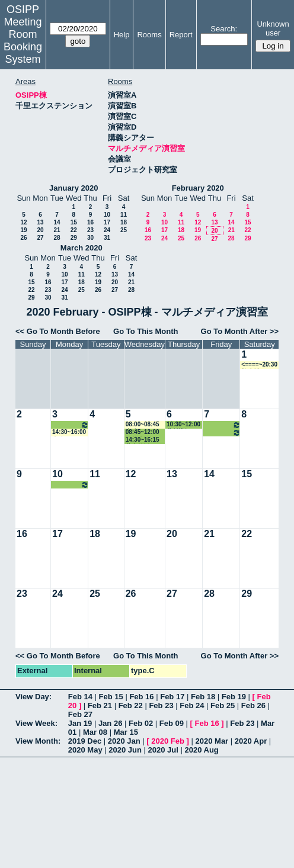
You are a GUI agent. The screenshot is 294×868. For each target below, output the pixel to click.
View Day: (33, 697)
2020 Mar (212, 741)
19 (23, 230)
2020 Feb (168, 741)
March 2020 (82, 248)
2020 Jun (125, 750)
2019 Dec (85, 741)
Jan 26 (110, 723)
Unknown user (273, 28)
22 (74, 230)
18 (124, 222)
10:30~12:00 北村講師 (71, 425)
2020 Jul (163, 750)
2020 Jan (124, 741)
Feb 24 (192, 705)
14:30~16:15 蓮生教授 (143, 440)
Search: (224, 29)
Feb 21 (100, 705)
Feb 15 (111, 697)
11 (124, 215)
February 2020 (198, 188)
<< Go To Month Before (58, 331)
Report (181, 35)
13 (40, 222)
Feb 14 (80, 697)
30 (90, 238)
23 (90, 230)
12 (23, 222)
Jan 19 (80, 723)
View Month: (38, 741)
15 (74, 222)
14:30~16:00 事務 (69, 433)
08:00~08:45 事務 (143, 425)
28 (57, 238)
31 (107, 238)
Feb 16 (141, 697)
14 (57, 222)
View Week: (36, 723)
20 (40, 230)
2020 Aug (201, 750)
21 (57, 230)
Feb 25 (223, 705)
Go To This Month (146, 331)
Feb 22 (131, 705)
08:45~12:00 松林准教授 (143, 433)
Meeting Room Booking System (23, 41)
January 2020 (73, 188)
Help (122, 35)
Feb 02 (141, 723)
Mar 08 (95, 732)
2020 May (85, 750)
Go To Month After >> (240, 331)
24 (107, 230)
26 (23, 238)
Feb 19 (234, 697)
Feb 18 (203, 697)
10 (107, 215)
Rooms (149, 35)
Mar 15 (126, 732)
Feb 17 (172, 697)
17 (107, 222)
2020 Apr (251, 741)
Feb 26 (253, 705)
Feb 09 (172, 723)
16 (90, 222)
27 (40, 238)
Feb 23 (161, 705)
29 (74, 238)
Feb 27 (80, 714)
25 (124, 230)
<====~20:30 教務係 (259, 365)
